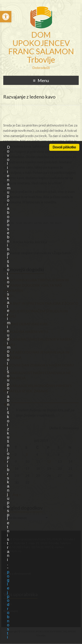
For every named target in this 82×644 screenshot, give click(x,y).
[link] (6, 17)
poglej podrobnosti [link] (8, 605)
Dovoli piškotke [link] (64, 147)
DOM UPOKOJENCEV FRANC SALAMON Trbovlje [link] (41, 47)
